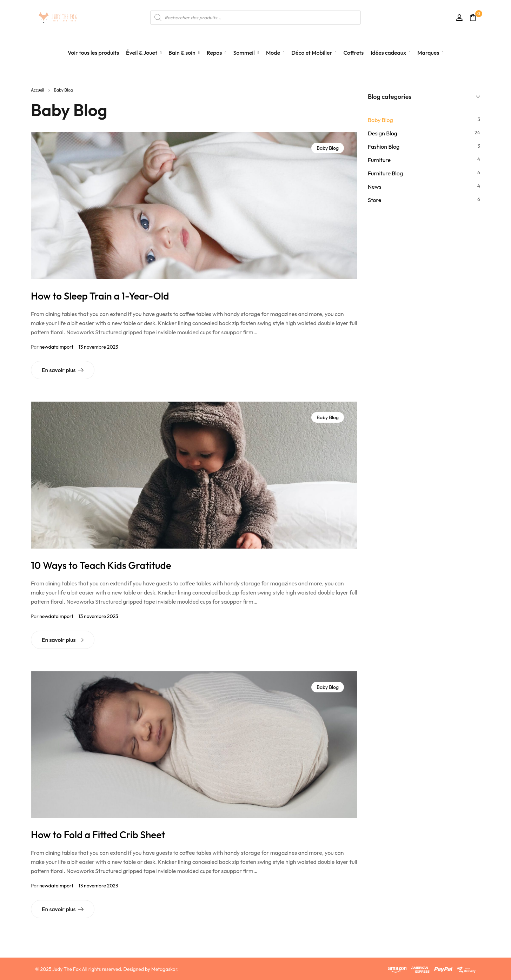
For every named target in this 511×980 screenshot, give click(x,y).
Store (374, 200)
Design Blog (383, 133)
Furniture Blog (385, 173)
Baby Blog (328, 148)
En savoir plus (59, 370)
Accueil (38, 90)
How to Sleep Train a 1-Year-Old (100, 296)
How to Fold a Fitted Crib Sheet (98, 835)
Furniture (379, 160)
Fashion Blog (384, 147)
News (374, 187)
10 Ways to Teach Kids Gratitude (101, 565)
